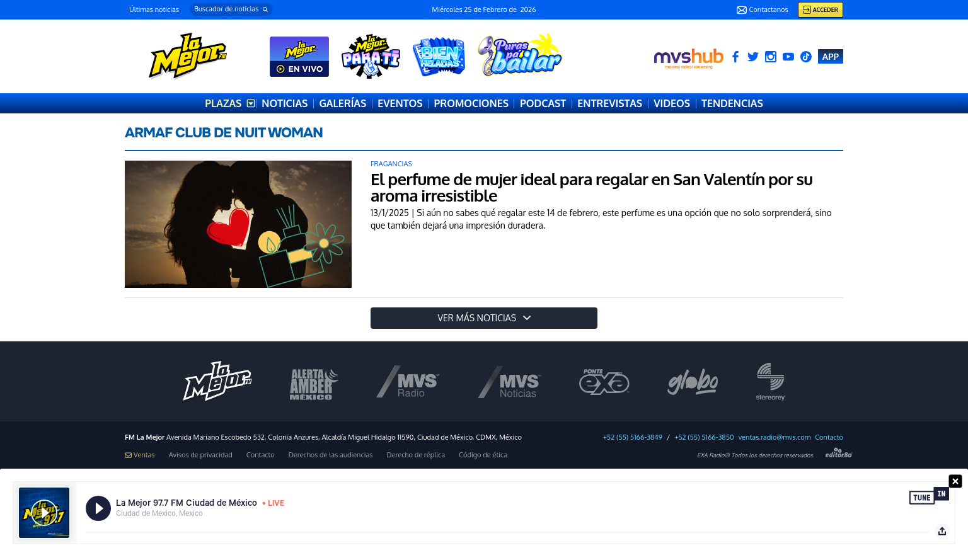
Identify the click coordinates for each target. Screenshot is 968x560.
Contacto (829, 437)
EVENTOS (400, 103)
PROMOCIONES (471, 103)
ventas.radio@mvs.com (775, 437)
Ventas (140, 455)
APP (831, 56)
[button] (231, 9)
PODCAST (543, 103)
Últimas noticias (154, 9)
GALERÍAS (343, 103)
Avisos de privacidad (201, 455)
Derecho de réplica (416, 455)
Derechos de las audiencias (331, 455)
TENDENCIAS (732, 103)
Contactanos (762, 10)
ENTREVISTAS (610, 103)
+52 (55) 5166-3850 (704, 437)
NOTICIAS (285, 103)
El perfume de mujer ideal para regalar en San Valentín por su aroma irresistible (591, 187)
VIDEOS (672, 103)
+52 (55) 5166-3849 (633, 437)
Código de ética (483, 455)
